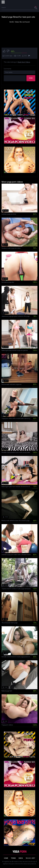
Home (6, 858)
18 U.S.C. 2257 (30, 858)
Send (31, 78)
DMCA (21, 858)
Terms (13, 858)
